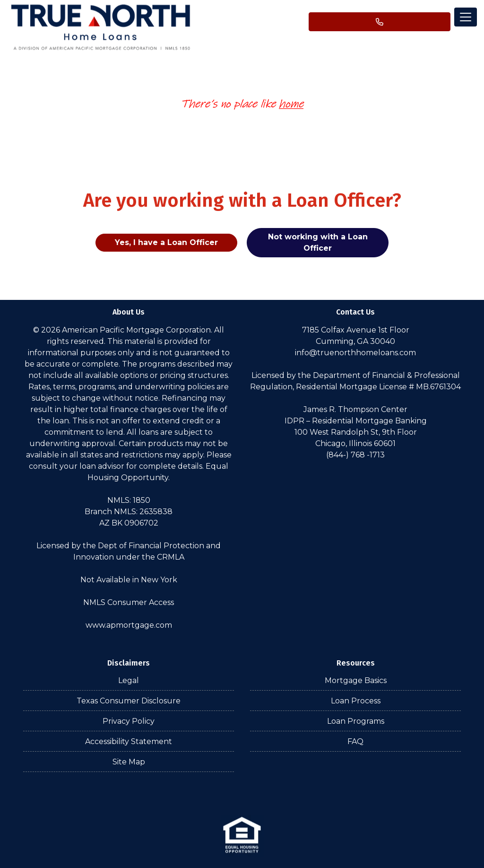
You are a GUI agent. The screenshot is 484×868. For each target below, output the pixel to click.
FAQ (355, 741)
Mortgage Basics (356, 680)
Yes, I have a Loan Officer (166, 242)
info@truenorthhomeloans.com (355, 353)
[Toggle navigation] (466, 17)
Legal (129, 680)
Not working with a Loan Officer (318, 242)
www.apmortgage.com (129, 625)
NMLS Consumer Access (129, 602)
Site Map (129, 762)
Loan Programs (356, 721)
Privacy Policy (129, 721)
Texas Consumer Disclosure (129, 701)
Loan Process (356, 701)
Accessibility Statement (129, 741)
